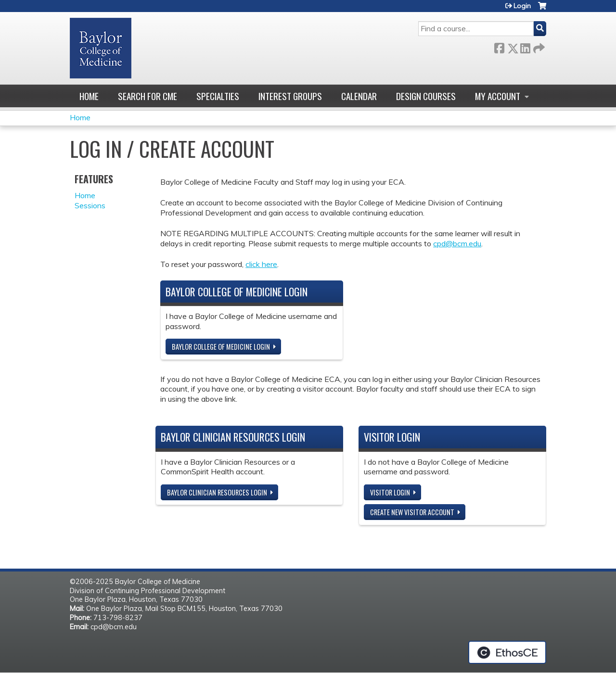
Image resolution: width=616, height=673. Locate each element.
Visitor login (390, 492)
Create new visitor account (412, 512)
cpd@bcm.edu (457, 243)
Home (89, 96)
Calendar (359, 96)
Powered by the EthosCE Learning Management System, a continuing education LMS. (507, 652)
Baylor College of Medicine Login (221, 347)
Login (522, 6)
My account (498, 96)
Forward (538, 46)
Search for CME (148, 96)
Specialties (218, 96)
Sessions (90, 205)
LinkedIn (525, 46)
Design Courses (426, 96)
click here (261, 264)
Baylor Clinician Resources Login (217, 492)
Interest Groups (290, 96)
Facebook (499, 46)
